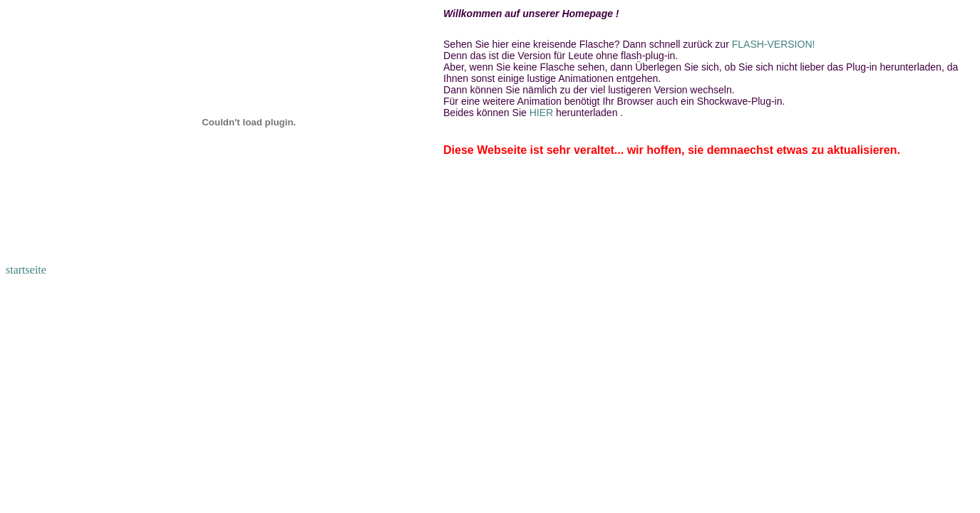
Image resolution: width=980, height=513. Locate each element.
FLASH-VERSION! (774, 44)
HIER (543, 113)
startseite (26, 270)
